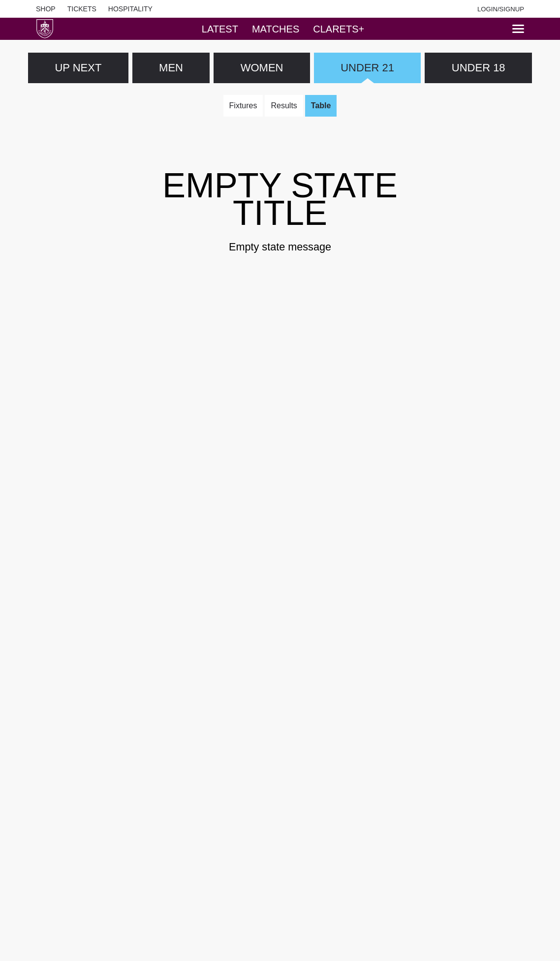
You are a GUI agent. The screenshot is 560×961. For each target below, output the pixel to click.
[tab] (220, 29)
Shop (46, 9)
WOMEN (262, 68)
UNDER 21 (367, 68)
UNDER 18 (479, 68)
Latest (220, 29)
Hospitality (130, 9)
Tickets (82, 9)
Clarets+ (339, 29)
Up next (78, 68)
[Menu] (518, 29)
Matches (276, 29)
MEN (171, 68)
